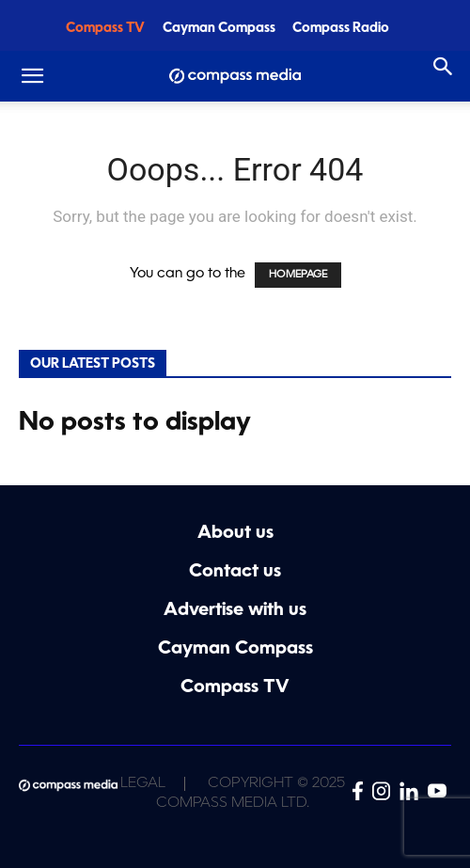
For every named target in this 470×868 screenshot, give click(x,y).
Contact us (235, 572)
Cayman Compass (219, 29)
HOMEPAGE (298, 275)
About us (235, 534)
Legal (143, 784)
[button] (32, 76)
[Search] (444, 67)
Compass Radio (341, 29)
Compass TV (105, 29)
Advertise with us (235, 611)
